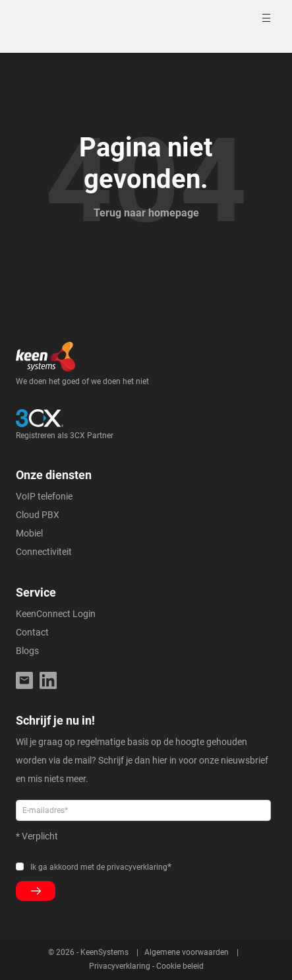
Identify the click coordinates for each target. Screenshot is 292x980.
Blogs (27, 651)
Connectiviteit (44, 552)
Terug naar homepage (146, 213)
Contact (32, 632)
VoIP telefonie (44, 496)
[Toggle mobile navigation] (268, 18)
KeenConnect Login (56, 614)
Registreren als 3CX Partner (65, 436)
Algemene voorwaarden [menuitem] (187, 952)
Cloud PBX (38, 515)
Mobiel (29, 533)
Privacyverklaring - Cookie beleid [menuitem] (146, 966)
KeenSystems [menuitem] (104, 952)
